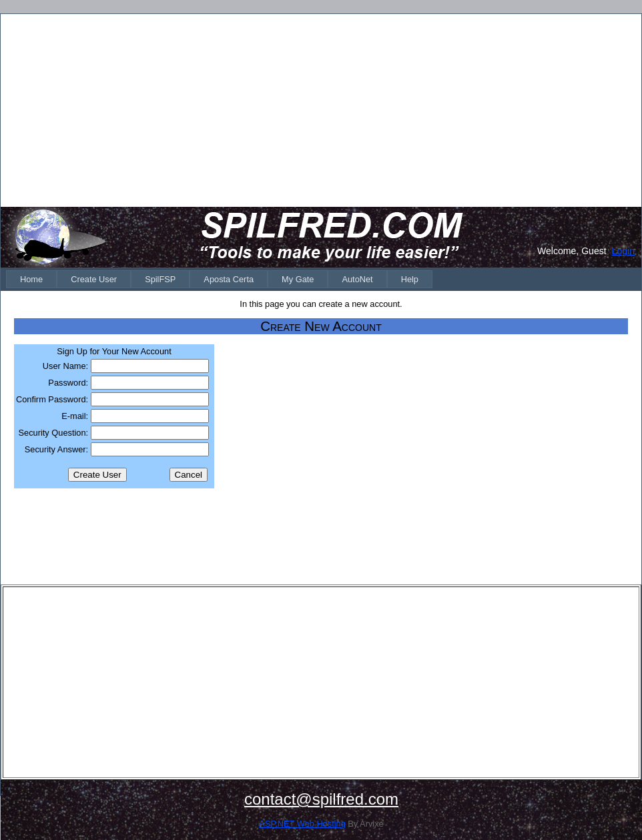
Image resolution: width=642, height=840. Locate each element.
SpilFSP (160, 279)
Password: (68, 383)
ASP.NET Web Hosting (302, 824)
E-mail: (75, 416)
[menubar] (219, 279)
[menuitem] (31, 279)
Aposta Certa (229, 279)
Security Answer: (56, 449)
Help (410, 279)
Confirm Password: (52, 399)
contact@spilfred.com (321, 799)
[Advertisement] (321, 109)
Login (623, 251)
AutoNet (357, 279)
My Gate (298, 279)
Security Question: (54, 433)
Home (31, 279)
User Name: (65, 366)
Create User (94, 279)
